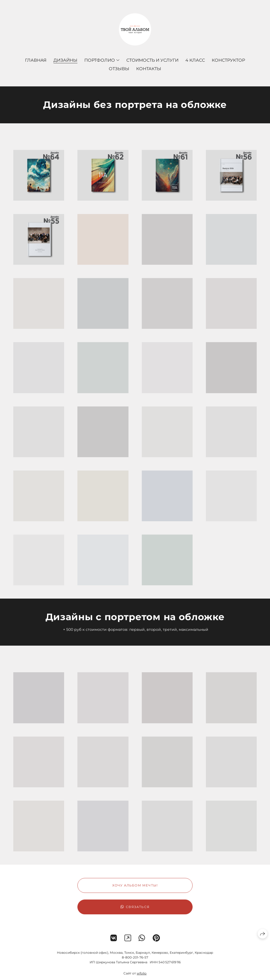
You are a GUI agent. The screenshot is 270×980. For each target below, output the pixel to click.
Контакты (149, 69)
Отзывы (119, 69)
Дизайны (65, 60)
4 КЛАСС (195, 60)
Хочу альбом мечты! (135, 891)
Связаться (135, 912)
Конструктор (228, 60)
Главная (36, 60)
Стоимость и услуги (152, 60)
